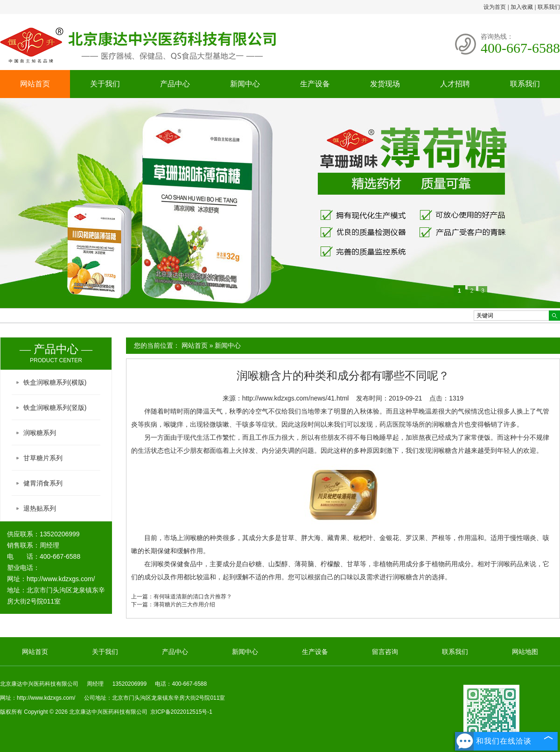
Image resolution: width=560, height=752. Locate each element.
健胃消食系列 (43, 483)
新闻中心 (245, 84)
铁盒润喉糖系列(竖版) (55, 408)
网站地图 (525, 652)
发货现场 (385, 84)
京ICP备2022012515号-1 (181, 712)
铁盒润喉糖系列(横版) (55, 382)
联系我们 (549, 7)
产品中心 (175, 84)
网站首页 (35, 84)
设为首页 (495, 7)
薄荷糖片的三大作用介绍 (184, 604)
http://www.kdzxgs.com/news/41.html (296, 398)
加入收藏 (522, 7)
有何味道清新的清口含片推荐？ (193, 597)
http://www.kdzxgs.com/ (61, 579)
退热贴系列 (40, 508)
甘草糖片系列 (43, 458)
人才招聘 (455, 84)
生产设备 (315, 84)
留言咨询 (385, 652)
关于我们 (105, 84)
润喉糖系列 (40, 433)
